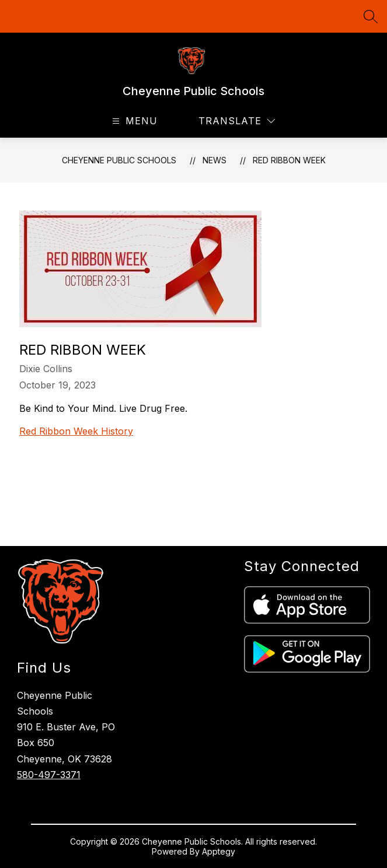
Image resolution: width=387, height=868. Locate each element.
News (215, 160)
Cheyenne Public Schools (119, 160)
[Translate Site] (237, 121)
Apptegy (219, 851)
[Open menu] (133, 121)
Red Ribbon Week (289, 160)
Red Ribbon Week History (76, 431)
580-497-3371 (49, 775)
